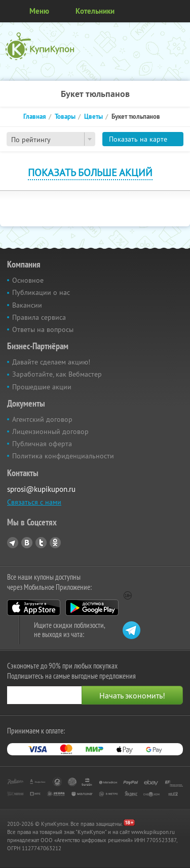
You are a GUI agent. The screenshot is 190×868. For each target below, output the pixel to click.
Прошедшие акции (42, 387)
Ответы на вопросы (43, 329)
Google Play (92, 608)
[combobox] (51, 139)
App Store (34, 608)
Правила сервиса (39, 317)
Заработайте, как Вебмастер (57, 374)
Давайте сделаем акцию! (51, 362)
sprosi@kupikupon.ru (41, 489)
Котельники (95, 11)
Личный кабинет (179, 11)
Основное (28, 280)
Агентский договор (42, 419)
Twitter (41, 543)
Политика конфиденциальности (63, 456)
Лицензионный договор (50, 431)
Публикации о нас (41, 292)
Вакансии (27, 305)
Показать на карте (138, 139)
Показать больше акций (90, 172)
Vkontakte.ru (27, 543)
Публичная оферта (42, 444)
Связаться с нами (34, 502)
